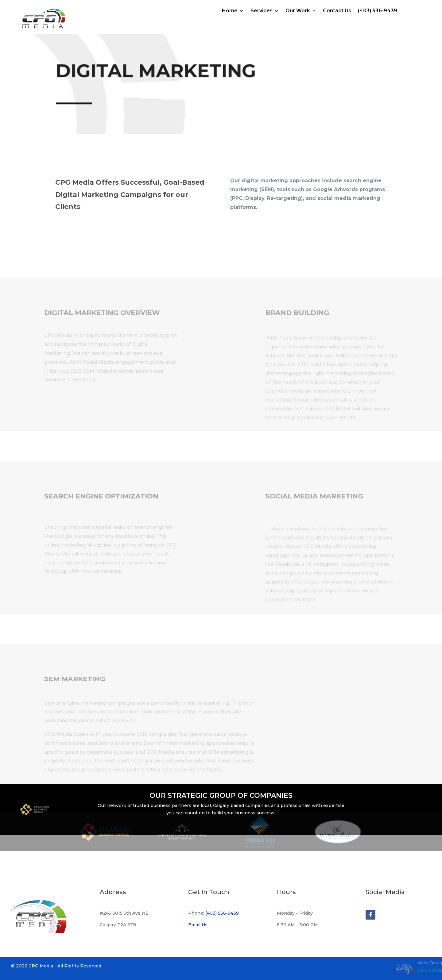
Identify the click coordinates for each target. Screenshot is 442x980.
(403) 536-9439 (378, 11)
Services (262, 11)
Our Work (298, 11)
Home (230, 11)
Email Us (198, 925)
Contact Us (337, 11)
